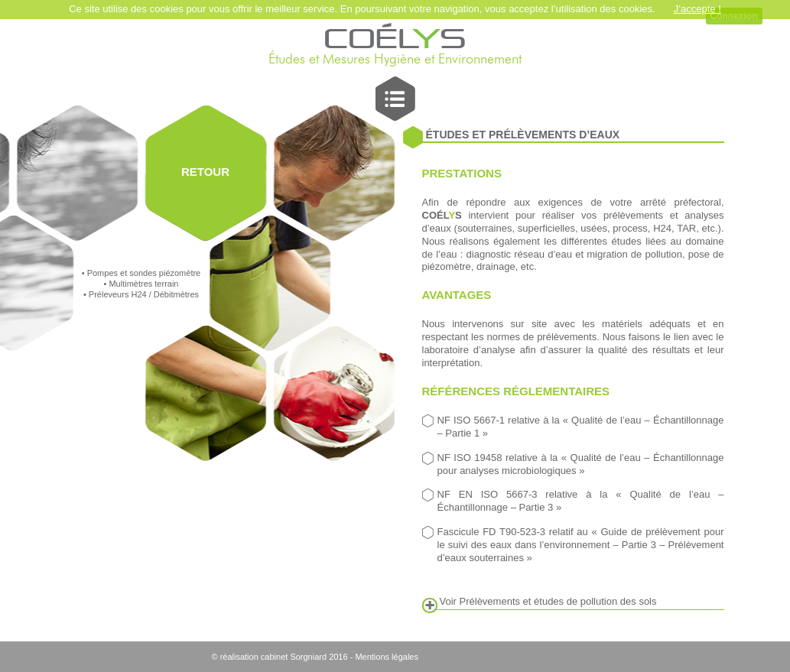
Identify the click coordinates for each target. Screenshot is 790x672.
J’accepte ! (697, 9)
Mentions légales (387, 657)
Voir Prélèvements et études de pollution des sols (548, 601)
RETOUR (205, 172)
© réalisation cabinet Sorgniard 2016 (280, 657)
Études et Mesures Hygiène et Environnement (395, 60)
